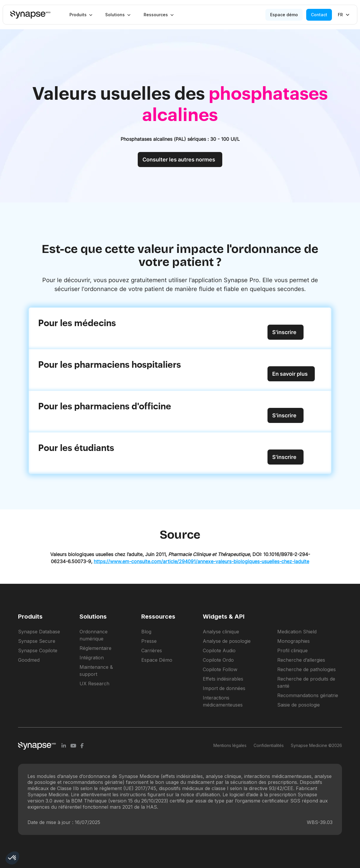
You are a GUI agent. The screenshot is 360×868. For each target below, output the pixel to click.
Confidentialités (269, 745)
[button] (81, 15)
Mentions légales (230, 745)
